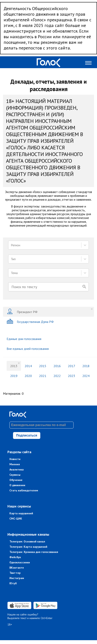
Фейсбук (15, 557)
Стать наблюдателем (24, 490)
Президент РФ (22, 312)
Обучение (16, 480)
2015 (43, 366)
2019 (14, 376)
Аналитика (17, 469)
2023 (72, 376)
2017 (72, 366)
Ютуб (13, 583)
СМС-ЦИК (16, 519)
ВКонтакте (17, 568)
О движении (17, 485)
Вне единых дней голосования (28, 349)
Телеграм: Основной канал (27, 541)
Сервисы (15, 475)
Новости (15, 459)
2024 (86, 376)
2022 (57, 376)
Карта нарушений (21, 513)
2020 (28, 376)
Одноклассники (20, 562)
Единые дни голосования (24, 339)
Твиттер (15, 573)
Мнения (15, 464)
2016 (57, 366)
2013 (14, 366)
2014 (28, 366)
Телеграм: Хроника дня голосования (34, 552)
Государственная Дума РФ (30, 322)
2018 (86, 366)
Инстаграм (17, 578)
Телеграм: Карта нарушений (28, 547)
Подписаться (27, 435)
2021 (43, 376)
